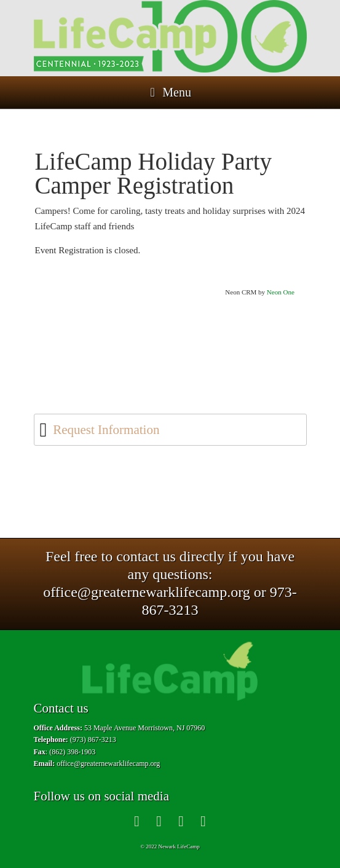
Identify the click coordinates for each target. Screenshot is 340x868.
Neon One (281, 292)
